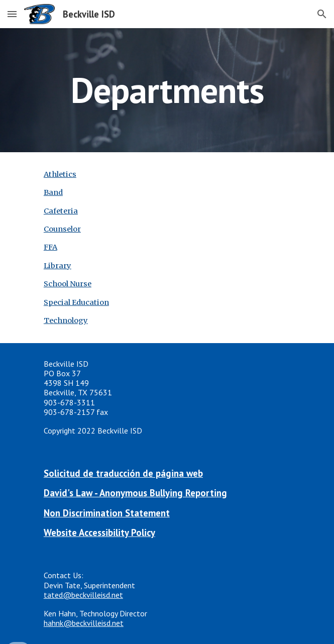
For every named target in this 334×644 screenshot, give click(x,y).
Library (58, 266)
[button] (12, 14)
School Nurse (68, 284)
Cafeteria (61, 211)
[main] (167, 90)
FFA (50, 247)
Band (53, 192)
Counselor (62, 229)
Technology (66, 320)
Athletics (60, 174)
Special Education (76, 302)
